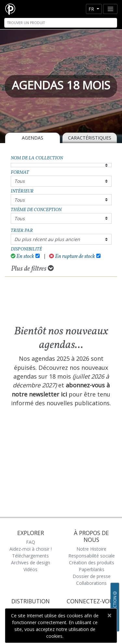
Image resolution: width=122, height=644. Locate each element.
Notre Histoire (91, 549)
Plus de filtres (32, 269)
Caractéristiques (90, 138)
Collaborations (91, 583)
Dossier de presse (92, 576)
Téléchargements (30, 556)
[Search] (61, 23)
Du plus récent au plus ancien (47, 239)
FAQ (31, 542)
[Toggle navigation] (110, 9)
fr (92, 9)
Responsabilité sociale (92, 556)
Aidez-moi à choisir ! (31, 549)
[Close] (109, 615)
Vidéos (30, 569)
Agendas (33, 138)
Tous (20, 181)
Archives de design (31, 563)
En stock (23, 256)
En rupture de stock (72, 256)
